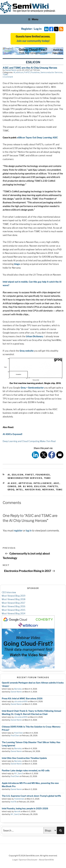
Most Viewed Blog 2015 (14, 610)
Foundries (35, 72)
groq (11, 490)
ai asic (12, 483)
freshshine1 (19, 799)
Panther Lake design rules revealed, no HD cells (26, 771)
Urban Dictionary (35, 336)
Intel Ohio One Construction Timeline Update (24, 758)
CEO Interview (9, 592)
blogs (17, 264)
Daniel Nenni (11, 70)
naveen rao (33, 490)
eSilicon (20, 72)
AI (14, 72)
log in (29, 531)
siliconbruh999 (21, 702)
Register (26, 29)
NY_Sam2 (19, 774)
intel (20, 490)
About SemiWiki (46, 860)
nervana (48, 490)
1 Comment (8, 77)
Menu (33, 19)
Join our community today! (33, 41)
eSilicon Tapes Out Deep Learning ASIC (37, 138)
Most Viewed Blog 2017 (13, 603)
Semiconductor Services (51, 72)
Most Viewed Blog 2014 (14, 614)
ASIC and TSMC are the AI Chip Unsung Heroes (30, 68)
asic (56, 483)
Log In (38, 29)
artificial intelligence (35, 483)
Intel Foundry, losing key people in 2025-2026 (25, 808)
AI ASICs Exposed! (12, 434)
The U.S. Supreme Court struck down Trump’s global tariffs (31, 796)
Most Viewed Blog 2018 (14, 599)
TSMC (5, 75)
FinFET (27, 72)
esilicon (40, 486)
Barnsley (18, 689)
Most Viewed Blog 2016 (14, 606)
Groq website (26, 351)
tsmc (59, 490)
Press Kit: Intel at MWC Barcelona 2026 (22, 698)
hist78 (13, 802)
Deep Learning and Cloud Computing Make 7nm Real (29, 441)
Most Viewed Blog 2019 (14, 596)
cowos (12, 486)
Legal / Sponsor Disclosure (25, 860)
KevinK (17, 811)
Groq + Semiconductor (32, 388)
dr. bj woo (25, 486)
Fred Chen (18, 733)
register (18, 531)
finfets (53, 486)
